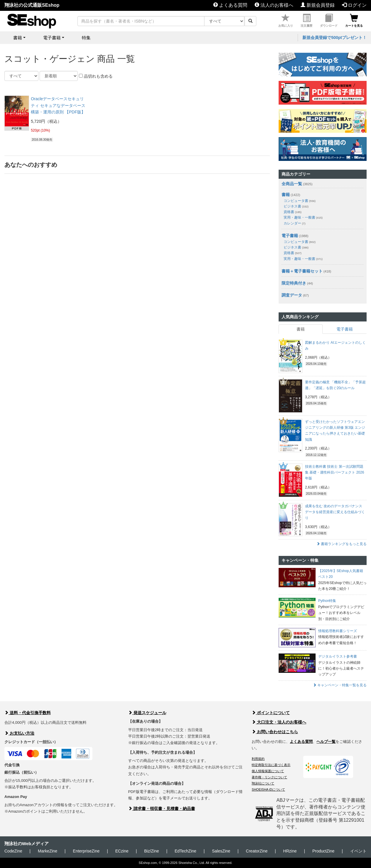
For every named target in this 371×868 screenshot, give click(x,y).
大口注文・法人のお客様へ (279, 722)
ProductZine (323, 851)
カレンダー (294, 223)
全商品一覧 (292, 184)
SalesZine (221, 851)
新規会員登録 (318, 5)
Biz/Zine (151, 851)
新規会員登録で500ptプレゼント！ (334, 38)
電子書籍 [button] (52, 38)
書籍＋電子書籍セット (302, 271)
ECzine (122, 851)
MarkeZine (48, 851)
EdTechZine (185, 851)
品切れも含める (96, 76)
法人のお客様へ (274, 5)
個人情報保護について (268, 771)
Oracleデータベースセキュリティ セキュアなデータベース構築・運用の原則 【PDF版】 (58, 105)
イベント (358, 851)
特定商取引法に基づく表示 (271, 765)
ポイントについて (271, 713)
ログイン (354, 5)
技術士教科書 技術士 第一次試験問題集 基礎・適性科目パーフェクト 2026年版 (334, 473)
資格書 (293, 212)
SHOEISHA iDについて (268, 789)
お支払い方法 (19, 733)
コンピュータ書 (300, 201)
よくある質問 (230, 5)
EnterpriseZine (86, 851)
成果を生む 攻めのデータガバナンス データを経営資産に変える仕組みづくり (335, 512)
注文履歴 (306, 21)
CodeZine (13, 851)
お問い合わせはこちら (275, 732)
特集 (86, 38)
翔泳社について (263, 783)
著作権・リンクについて (269, 777)
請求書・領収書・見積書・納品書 (162, 809)
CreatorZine (257, 851)
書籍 (286, 195)
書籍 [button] (18, 38)
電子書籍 (290, 236)
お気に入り (286, 21)
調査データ (292, 295)
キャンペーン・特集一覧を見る (340, 685)
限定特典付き (294, 283)
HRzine (290, 851)
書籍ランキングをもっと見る (342, 544)
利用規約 (258, 759)
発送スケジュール (147, 713)
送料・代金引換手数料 (28, 713)
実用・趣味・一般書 (303, 217)
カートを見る (354, 21)
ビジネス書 (296, 206)
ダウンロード (329, 21)
